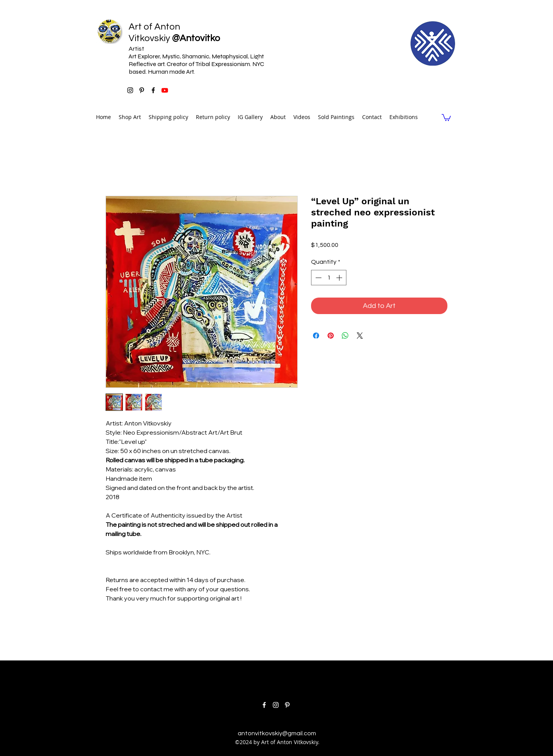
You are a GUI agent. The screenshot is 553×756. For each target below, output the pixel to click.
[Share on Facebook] (316, 336)
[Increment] (340, 278)
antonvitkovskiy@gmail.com (277, 733)
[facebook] (153, 90)
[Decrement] (318, 278)
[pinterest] (142, 90)
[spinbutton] (329, 278)
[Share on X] (360, 336)
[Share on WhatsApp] (345, 336)
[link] (446, 117)
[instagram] (130, 90)
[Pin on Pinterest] (331, 336)
